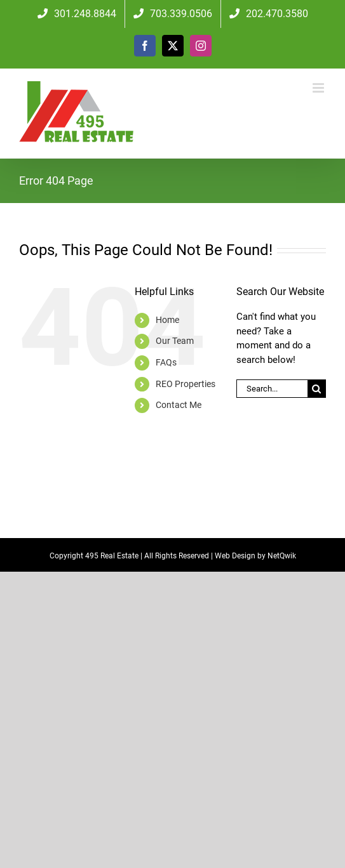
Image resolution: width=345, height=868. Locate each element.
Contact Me (179, 405)
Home (167, 320)
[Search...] (272, 389)
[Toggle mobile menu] (319, 88)
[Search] (317, 389)
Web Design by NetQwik (255, 556)
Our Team (175, 341)
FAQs (166, 362)
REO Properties (186, 384)
